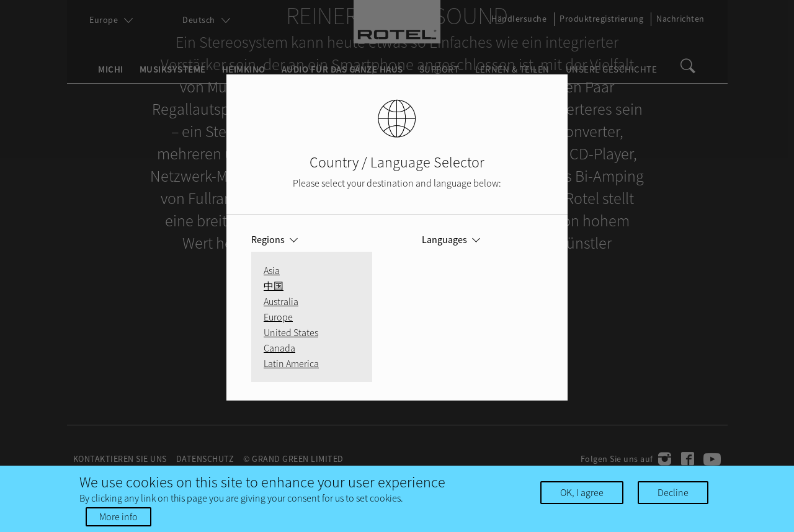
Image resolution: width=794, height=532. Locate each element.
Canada (279, 348)
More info (118, 516)
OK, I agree (582, 492)
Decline (673, 492)
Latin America (291, 363)
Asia (272, 270)
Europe (278, 317)
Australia (281, 301)
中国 (274, 286)
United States (291, 332)
